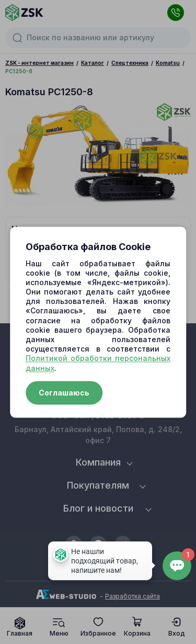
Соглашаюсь (64, 393)
